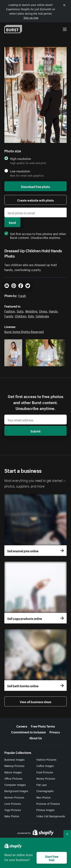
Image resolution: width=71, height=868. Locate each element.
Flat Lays (42, 785)
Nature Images (13, 772)
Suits (20, 311)
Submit (35, 431)
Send (12, 222)
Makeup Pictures (14, 766)
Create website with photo (35, 200)
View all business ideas (35, 701)
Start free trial (52, 858)
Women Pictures (14, 797)
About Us (36, 738)
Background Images (16, 791)
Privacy (55, 732)
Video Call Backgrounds (51, 816)
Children (21, 316)
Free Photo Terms (43, 726)
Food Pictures (45, 772)
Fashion (10, 311)
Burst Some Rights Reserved (24, 331)
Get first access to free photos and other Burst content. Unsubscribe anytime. (35, 235)
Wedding (31, 311)
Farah (22, 295)
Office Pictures (13, 778)
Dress (43, 311)
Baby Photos (12, 816)
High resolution (21, 159)
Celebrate (42, 316)
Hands (53, 311)
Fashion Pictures (46, 759)
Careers (22, 726)
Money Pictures (46, 778)
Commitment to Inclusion (28, 732)
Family (9, 316)
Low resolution (20, 171)
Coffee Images (45, 766)
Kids (31, 316)
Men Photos (43, 797)
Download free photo (35, 186)
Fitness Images (45, 810)
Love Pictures (13, 803)
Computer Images (15, 785)
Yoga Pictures (13, 810)
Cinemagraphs (45, 791)
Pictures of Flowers (48, 803)
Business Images (14, 759)
